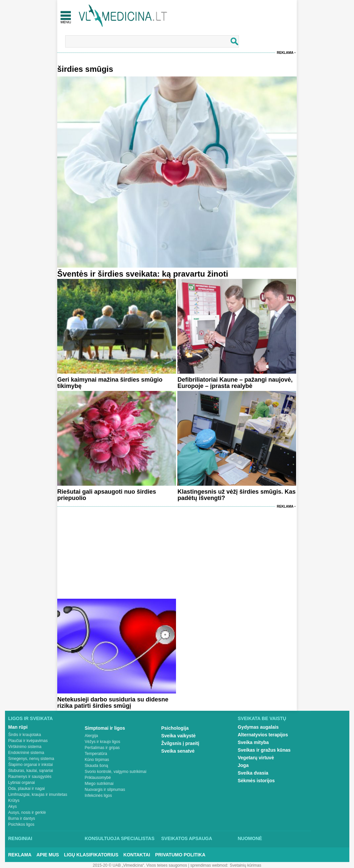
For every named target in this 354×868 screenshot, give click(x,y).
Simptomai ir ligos (105, 728)
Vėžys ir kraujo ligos (103, 742)
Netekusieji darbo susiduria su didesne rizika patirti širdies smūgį (113, 703)
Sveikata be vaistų (262, 718)
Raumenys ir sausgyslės (30, 777)
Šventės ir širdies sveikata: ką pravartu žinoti (143, 274)
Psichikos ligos (21, 824)
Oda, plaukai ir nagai (27, 789)
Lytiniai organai (22, 783)
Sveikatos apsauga (187, 838)
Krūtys (14, 801)
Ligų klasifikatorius (91, 855)
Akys (13, 806)
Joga (243, 765)
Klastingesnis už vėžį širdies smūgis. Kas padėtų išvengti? (236, 495)
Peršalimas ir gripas (102, 748)
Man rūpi (18, 727)
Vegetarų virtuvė (256, 758)
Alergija (91, 736)
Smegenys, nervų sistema (31, 759)
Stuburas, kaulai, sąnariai (31, 771)
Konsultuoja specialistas (120, 838)
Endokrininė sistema (26, 753)
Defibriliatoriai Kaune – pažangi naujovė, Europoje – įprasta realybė (235, 383)
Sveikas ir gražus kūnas (264, 750)
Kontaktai (137, 855)
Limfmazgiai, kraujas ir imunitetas (38, 795)
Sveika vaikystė (179, 736)
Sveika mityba (253, 742)
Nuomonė (250, 838)
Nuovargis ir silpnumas (105, 790)
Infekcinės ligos (98, 796)
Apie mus (48, 855)
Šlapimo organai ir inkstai (31, 765)
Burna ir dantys (22, 818)
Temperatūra (96, 754)
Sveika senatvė (178, 751)
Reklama (285, 53)
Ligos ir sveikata (31, 718)
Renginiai (20, 838)
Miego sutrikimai (99, 784)
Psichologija (175, 728)
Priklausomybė (98, 778)
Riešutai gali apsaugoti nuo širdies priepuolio (107, 495)
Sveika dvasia (253, 773)
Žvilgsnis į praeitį (180, 743)
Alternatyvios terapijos (263, 735)
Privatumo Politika (180, 855)
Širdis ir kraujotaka (25, 735)
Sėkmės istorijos (256, 781)
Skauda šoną (96, 766)
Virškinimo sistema (25, 747)
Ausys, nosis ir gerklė (27, 812)
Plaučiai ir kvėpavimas (28, 741)
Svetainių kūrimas (246, 865)
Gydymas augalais (258, 727)
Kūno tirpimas (97, 760)
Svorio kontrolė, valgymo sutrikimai (116, 772)
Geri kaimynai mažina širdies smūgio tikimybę (110, 383)
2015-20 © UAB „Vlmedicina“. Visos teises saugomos (140, 865)
